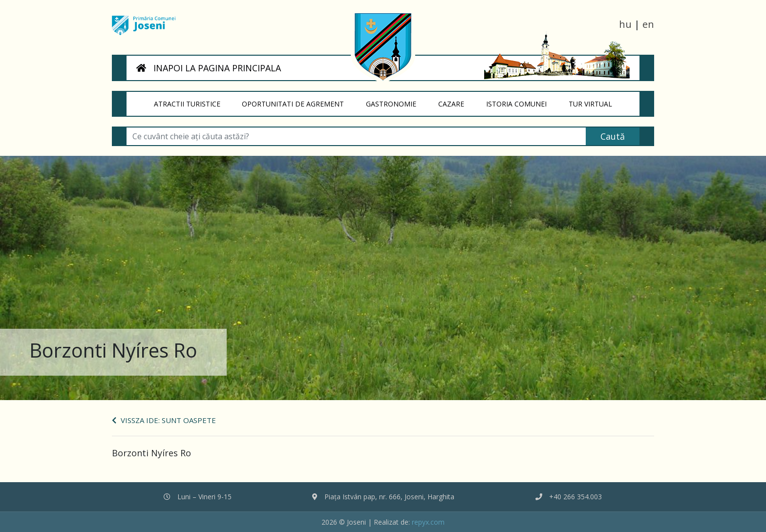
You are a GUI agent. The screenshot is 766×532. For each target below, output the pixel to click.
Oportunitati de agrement (299, 100)
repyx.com (428, 522)
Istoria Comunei (522, 100)
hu (625, 24)
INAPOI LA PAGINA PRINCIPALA (209, 68)
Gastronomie (397, 100)
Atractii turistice (192, 100)
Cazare (457, 100)
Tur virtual (596, 100)
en (648, 24)
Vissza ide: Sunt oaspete (164, 420)
